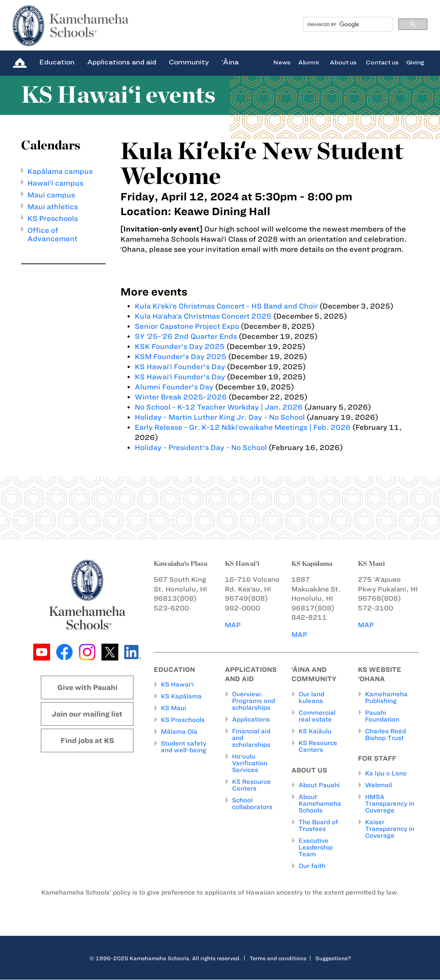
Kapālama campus (60, 171)
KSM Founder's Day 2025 (181, 357)
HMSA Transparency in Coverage (390, 804)
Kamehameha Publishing (386, 698)
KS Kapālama (181, 697)
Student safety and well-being (184, 747)
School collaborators (252, 804)
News (282, 62)
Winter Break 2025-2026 (181, 397)
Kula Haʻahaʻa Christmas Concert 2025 (203, 316)
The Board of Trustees (318, 826)
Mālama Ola (179, 732)
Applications (251, 719)
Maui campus (51, 195)
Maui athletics (53, 207)
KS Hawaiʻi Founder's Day (181, 367)
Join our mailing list (87, 714)
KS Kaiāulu (315, 731)
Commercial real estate (317, 716)
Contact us (382, 62)
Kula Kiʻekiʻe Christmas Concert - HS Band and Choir (226, 306)
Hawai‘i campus (55, 183)
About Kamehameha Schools (320, 804)
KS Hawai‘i (177, 685)
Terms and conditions (278, 959)
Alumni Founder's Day (174, 387)
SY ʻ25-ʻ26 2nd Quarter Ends (186, 336)
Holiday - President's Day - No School (201, 447)
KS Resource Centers (251, 785)
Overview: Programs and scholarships (253, 701)
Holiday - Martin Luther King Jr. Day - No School (220, 417)
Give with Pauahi (87, 687)
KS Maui (173, 708)
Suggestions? (333, 959)
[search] (347, 24)
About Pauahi (319, 786)
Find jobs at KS (87, 740)
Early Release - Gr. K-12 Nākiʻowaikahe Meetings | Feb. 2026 (243, 427)
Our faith (312, 866)
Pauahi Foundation (382, 716)
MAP (233, 625)
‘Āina (230, 62)
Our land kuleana (311, 698)
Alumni (308, 62)
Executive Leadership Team (316, 848)
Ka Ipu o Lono (386, 774)
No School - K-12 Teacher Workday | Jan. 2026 (219, 407)
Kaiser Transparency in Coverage (390, 829)
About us (343, 62)
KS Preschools (53, 218)
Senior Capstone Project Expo (187, 326)
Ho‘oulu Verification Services (250, 763)
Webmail (379, 786)
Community (189, 62)
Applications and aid (122, 62)
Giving (415, 62)
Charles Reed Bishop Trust (385, 735)
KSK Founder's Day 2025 (180, 346)
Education (57, 62)
